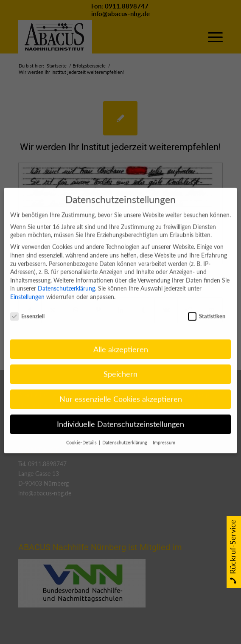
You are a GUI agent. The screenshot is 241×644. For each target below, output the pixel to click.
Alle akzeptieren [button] (121, 339)
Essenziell (27, 305)
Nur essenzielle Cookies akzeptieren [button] (121, 389)
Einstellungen (27, 286)
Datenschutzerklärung (66, 278)
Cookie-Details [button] (82, 432)
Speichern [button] (120, 364)
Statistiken (207, 305)
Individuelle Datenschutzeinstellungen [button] (120, 414)
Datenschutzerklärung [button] (125, 432)
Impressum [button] (164, 432)
